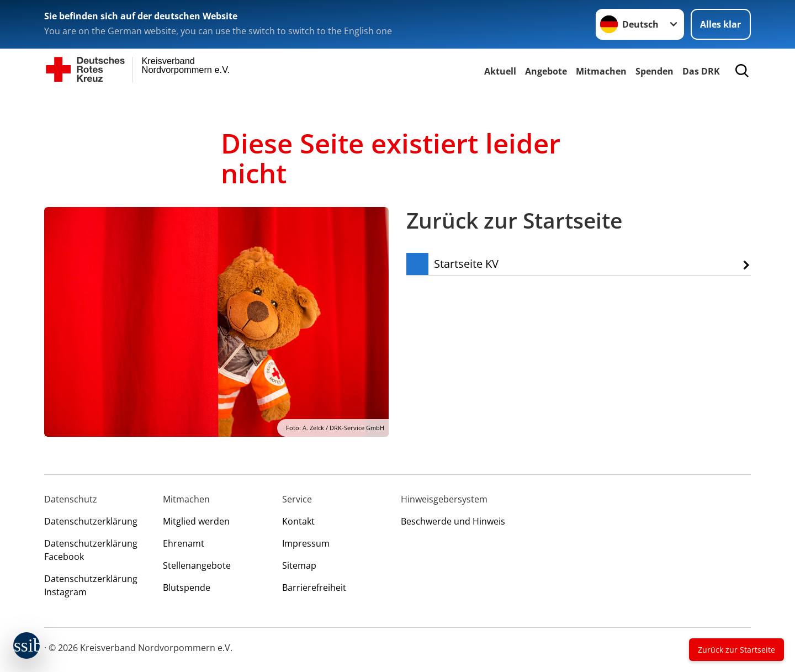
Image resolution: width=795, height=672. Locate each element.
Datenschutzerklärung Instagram (91, 585)
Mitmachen (601, 71)
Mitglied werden (196, 521)
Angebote (546, 71)
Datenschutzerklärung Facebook (91, 550)
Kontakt (298, 521)
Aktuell (500, 71)
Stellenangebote (197, 565)
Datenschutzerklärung (91, 521)
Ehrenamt (184, 543)
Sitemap (299, 565)
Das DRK (701, 71)
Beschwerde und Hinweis (453, 521)
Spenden (654, 71)
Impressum (306, 543)
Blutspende (187, 588)
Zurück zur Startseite (736, 650)
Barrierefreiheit (314, 588)
